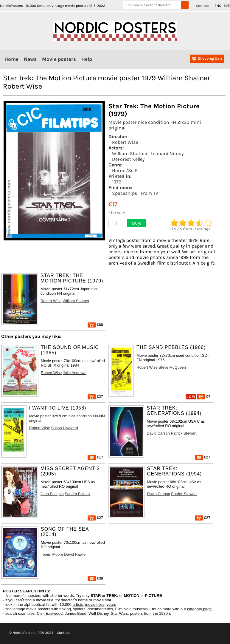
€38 (95, 578)
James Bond (75, 613)
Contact (203, 6)
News (30, 59)
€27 (95, 397)
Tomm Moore (52, 554)
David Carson (158, 433)
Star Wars (119, 613)
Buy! (137, 223)
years (111, 604)
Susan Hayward (64, 428)
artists (78, 604)
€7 (204, 397)
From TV (149, 193)
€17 (95, 457)
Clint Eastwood (50, 613)
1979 (117, 182)
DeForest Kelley (128, 159)
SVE (227, 6)
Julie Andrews (75, 373)
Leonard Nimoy (167, 153)
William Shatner (130, 153)
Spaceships (125, 193)
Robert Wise (125, 142)
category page (199, 609)
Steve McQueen (172, 367)
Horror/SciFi (125, 170)
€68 (95, 325)
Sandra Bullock (77, 494)
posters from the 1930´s (151, 613)
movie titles (95, 604)
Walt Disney (99, 613)
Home (11, 59)
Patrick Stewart (184, 433)
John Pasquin (52, 494)
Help (87, 59)
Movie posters (59, 59)
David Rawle (75, 554)
